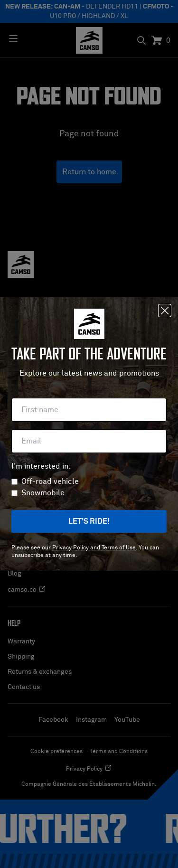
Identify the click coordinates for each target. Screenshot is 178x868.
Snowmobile (43, 493)
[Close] (165, 311)
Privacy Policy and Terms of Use (94, 548)
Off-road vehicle (50, 481)
